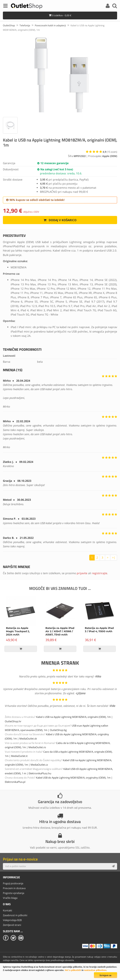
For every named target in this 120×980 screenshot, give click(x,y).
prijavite (82, 573)
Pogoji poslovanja (13, 883)
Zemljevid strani (12, 925)
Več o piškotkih (73, 970)
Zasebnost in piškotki (15, 915)
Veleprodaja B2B (12, 920)
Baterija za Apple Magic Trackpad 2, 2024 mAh (18, 631)
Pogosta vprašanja (14, 893)
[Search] (115, 6)
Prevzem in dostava (14, 888)
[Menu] (5, 6)
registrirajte (100, 573)
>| (114, 557)
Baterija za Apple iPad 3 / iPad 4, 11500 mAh (99, 630)
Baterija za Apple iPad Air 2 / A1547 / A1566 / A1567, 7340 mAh (60, 631)
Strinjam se (106, 975)
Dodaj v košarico (60, 220)
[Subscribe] (113, 866)
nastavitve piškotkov (95, 970)
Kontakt (8, 910)
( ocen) (110, 152)
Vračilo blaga (10, 898)
